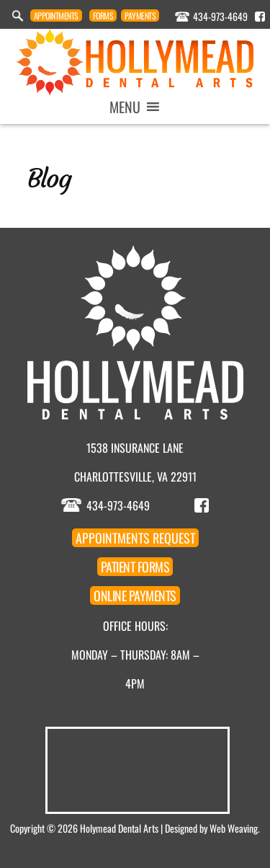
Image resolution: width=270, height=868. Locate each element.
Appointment (56, 15)
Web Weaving (234, 828)
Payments (140, 15)
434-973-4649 (220, 16)
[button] (125, 107)
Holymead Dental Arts (119, 828)
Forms (103, 15)
